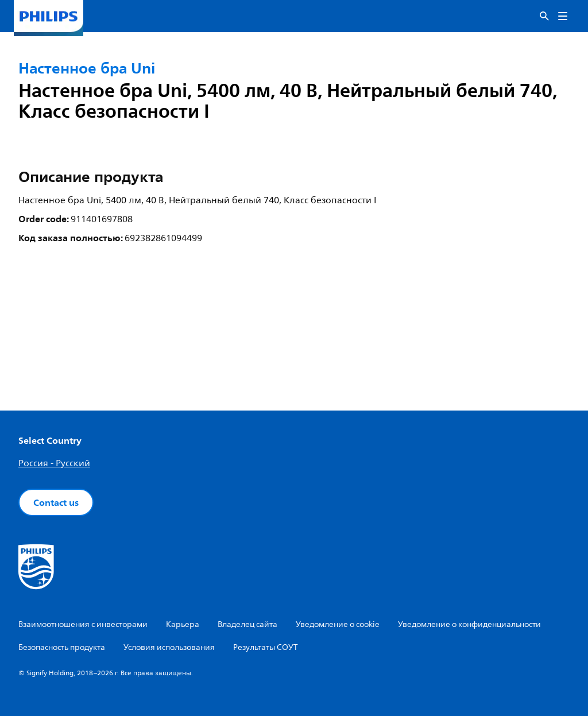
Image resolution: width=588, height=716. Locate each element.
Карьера (183, 624)
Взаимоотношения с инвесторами (83, 624)
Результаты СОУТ (266, 647)
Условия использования (169, 647)
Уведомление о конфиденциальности (469, 624)
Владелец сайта (247, 624)
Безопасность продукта (62, 647)
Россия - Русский (54, 463)
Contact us (56, 502)
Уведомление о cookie (338, 624)
